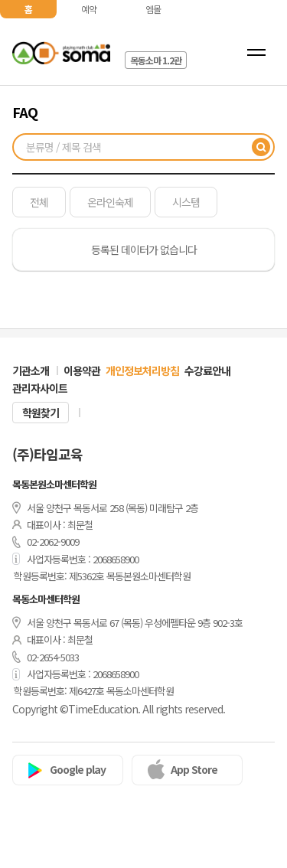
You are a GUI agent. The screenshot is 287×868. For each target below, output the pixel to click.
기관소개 (31, 370)
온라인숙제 (110, 202)
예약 (89, 9)
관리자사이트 (40, 388)
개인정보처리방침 (142, 370)
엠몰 (153, 9)
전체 (39, 202)
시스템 (186, 202)
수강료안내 (207, 370)
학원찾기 (41, 413)
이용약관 (82, 370)
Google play (78, 769)
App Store (194, 769)
